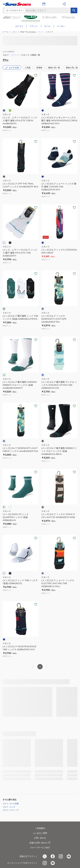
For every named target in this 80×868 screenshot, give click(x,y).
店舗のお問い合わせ (40, 843)
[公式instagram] (61, 857)
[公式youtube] (69, 857)
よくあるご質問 (40, 833)
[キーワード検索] (74, 10)
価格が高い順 (72, 68)
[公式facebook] (53, 857)
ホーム (5, 32)
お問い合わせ (40, 838)
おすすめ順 (12, 68)
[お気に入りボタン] (36, 75)
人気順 (28, 68)
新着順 (39, 68)
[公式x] (45, 857)
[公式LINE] (53, 863)
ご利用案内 (40, 828)
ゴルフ (14, 32)
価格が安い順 (54, 68)
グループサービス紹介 (40, 847)
